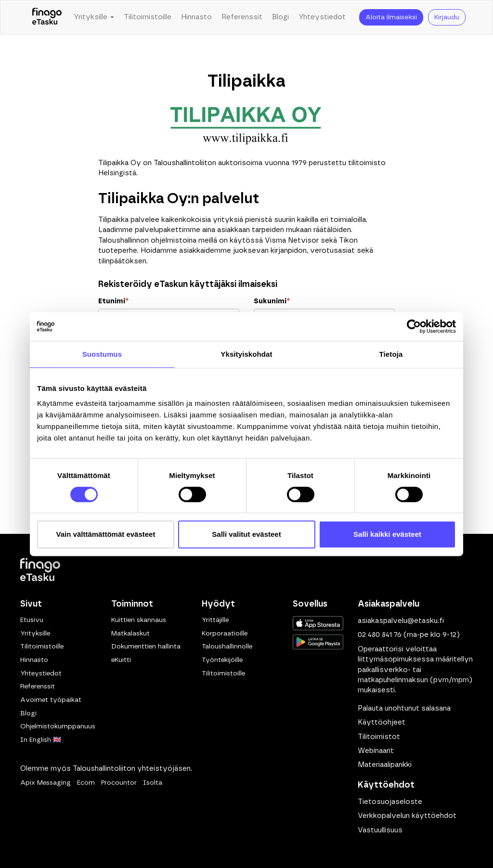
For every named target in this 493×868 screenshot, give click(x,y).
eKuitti (121, 660)
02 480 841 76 (380, 635)
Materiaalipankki (385, 765)
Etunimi (113, 301)
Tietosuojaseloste (390, 802)
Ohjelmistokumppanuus (58, 726)
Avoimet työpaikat (51, 700)
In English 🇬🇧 (41, 740)
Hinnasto (196, 17)
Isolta (153, 783)
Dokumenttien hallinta (146, 647)
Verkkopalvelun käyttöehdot (407, 816)
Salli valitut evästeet (246, 534)
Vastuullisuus (380, 830)
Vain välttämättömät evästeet (106, 534)
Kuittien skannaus (139, 620)
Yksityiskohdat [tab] (246, 354)
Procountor (119, 783)
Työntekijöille (222, 660)
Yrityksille (35, 634)
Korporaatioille (225, 634)
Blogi (280, 17)
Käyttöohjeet (382, 722)
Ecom (86, 783)
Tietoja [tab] (391, 354)
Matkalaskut (130, 634)
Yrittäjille (215, 620)
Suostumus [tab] (102, 354)
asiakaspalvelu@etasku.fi (401, 621)
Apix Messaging (45, 783)
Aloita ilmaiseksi (391, 17)
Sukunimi (272, 301)
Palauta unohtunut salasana (404, 708)
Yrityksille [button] (94, 17)
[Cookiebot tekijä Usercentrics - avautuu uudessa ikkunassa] (414, 326)
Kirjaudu (447, 17)
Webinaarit (376, 751)
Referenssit (242, 17)
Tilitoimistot (379, 737)
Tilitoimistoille (148, 17)
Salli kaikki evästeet (387, 534)
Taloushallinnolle (227, 647)
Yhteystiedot (322, 17)
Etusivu (32, 620)
